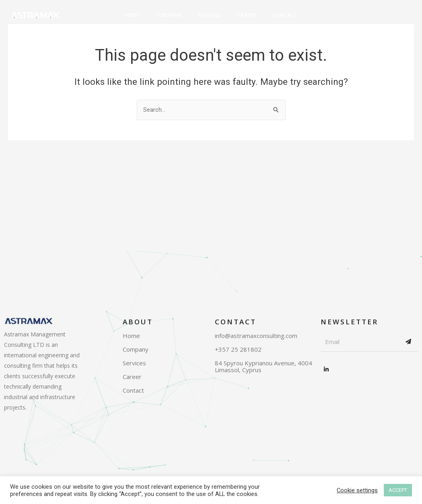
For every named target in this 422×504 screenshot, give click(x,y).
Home (132, 15)
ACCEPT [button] (398, 490)
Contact (285, 15)
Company (169, 15)
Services (210, 15)
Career (247, 15)
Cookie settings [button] (357, 490)
